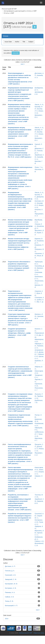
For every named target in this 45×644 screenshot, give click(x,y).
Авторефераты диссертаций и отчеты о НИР (20, 11)
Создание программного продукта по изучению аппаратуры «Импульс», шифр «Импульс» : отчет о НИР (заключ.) (19, 333)
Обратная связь (39, 633)
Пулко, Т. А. (39, 167)
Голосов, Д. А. (10, 571)
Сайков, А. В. (39, 541)
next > (23, 64)
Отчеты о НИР (9, 13)
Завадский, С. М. (11, 579)
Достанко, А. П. (10, 566)
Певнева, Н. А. (10, 592)
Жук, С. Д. (40, 302)
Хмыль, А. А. (39, 104)
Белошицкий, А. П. (11, 606)
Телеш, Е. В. (9, 601)
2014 (7, 619)
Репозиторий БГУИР (9, 9)
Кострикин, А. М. (11, 588)
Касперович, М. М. (11, 584)
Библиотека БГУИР (25, 633)
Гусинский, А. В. (10, 575)
